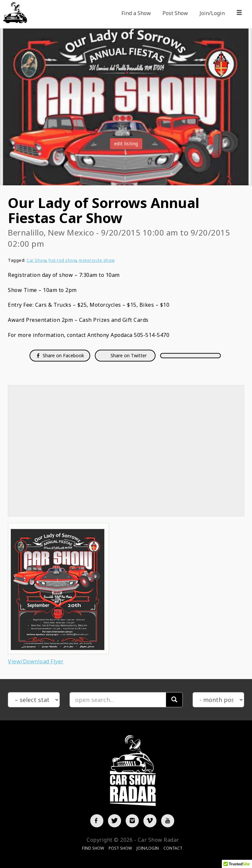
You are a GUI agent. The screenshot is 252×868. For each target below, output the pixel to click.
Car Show (36, 260)
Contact (173, 848)
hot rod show (63, 260)
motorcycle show (97, 260)
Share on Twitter (128, 355)
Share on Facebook (60, 355)
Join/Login (212, 13)
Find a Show (136, 13)
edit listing (126, 144)
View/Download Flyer (36, 661)
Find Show (93, 848)
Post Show (175, 13)
